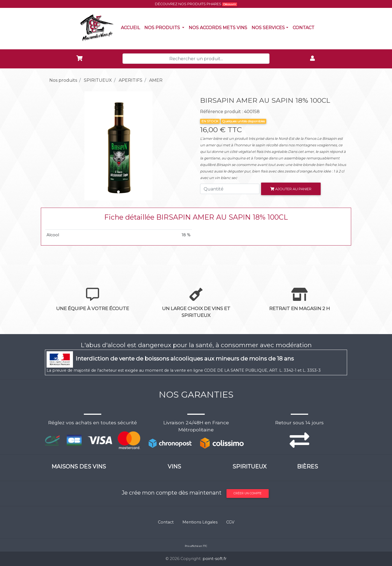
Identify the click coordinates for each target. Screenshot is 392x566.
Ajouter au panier (291, 189)
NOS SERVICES (268, 28)
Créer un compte (248, 493)
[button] (56, 146)
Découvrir (230, 4)
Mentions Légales (200, 522)
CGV (230, 522)
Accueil (131, 27)
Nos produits (165, 27)
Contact (305, 27)
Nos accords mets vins (219, 27)
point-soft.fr (215, 559)
